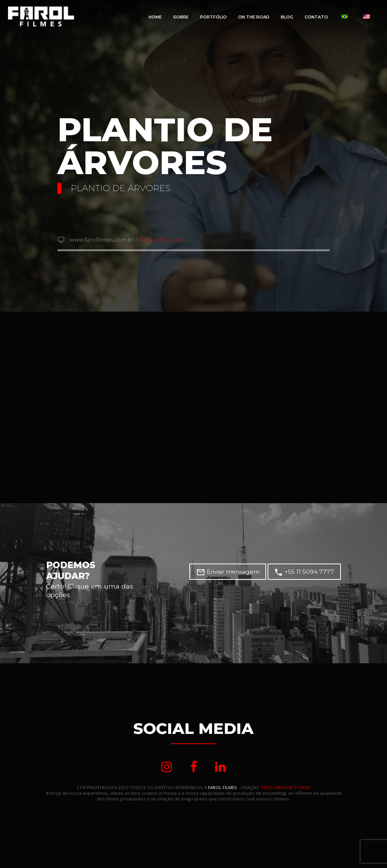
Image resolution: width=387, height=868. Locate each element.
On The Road (254, 17)
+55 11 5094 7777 (306, 573)
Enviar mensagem (234, 573)
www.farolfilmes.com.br (100, 240)
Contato (316, 17)
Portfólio (213, 17)
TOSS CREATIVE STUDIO (286, 790)
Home (155, 17)
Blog (287, 17)
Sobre (181, 17)
